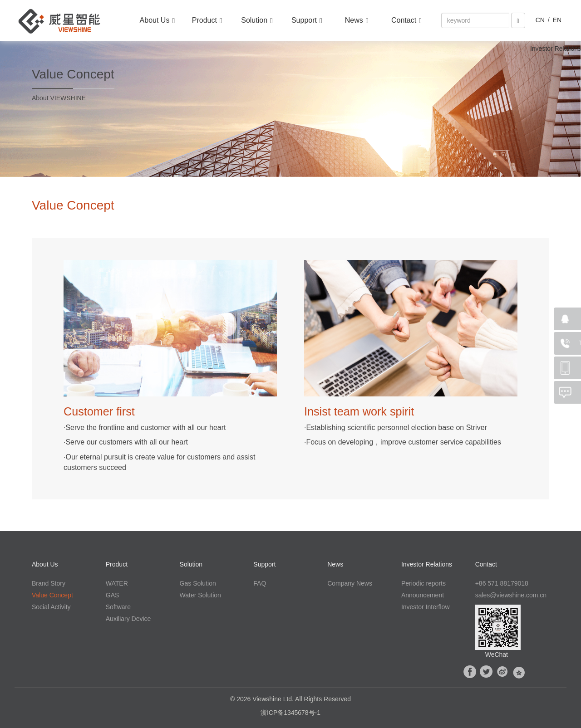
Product (207, 20)
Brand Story (49, 583)
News (357, 20)
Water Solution (200, 595)
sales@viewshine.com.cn (511, 595)
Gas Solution (198, 583)
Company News (350, 583)
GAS (113, 595)
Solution (257, 20)
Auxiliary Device (128, 619)
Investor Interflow (426, 607)
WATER (117, 583)
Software (118, 607)
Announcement (423, 595)
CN (540, 20)
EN (557, 20)
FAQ (260, 583)
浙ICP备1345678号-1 (290, 713)
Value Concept (52, 595)
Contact (406, 20)
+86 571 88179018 (502, 583)
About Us (158, 20)
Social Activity (51, 607)
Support (307, 20)
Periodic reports (423, 583)
